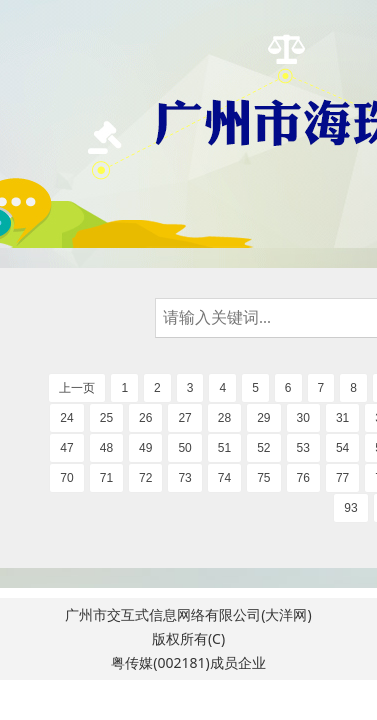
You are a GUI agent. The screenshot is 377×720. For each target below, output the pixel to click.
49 (145, 448)
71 (106, 478)
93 (350, 508)
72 (145, 478)
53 (303, 448)
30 (303, 418)
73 (184, 478)
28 (224, 418)
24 (66, 418)
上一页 (77, 388)
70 (66, 478)
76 (303, 478)
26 (145, 418)
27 (184, 418)
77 (342, 478)
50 (184, 448)
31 (342, 418)
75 (263, 478)
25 (106, 418)
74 (224, 478)
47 (66, 448)
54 (342, 448)
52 (263, 448)
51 (224, 448)
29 (263, 418)
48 (106, 448)
